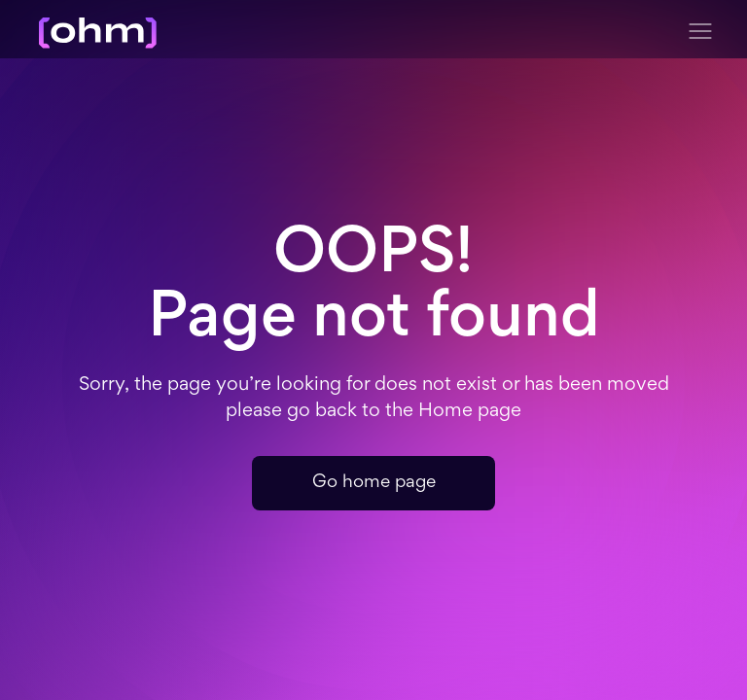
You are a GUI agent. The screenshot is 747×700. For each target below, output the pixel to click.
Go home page (374, 483)
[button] (700, 31)
